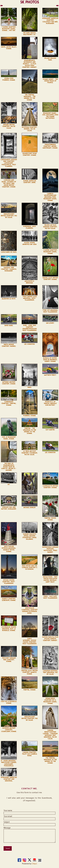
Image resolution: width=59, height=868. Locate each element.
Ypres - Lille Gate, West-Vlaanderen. (50, 597)
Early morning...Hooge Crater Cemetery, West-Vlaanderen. (30, 641)
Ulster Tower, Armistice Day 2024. (30, 244)
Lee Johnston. (30, 344)
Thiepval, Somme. (29, 690)
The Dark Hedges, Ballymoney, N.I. (29, 34)
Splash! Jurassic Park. (50, 59)
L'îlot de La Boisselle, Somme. (9, 702)
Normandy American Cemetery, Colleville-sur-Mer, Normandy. (50, 21)
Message (7, 828)
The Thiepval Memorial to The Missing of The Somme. (50, 760)
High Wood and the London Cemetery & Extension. (29, 568)
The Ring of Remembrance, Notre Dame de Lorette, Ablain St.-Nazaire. (9, 467)
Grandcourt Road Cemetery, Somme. (29, 154)
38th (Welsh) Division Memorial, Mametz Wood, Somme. (9, 549)
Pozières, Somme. (30, 416)
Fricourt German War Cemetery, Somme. (9, 660)
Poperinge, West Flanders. (29, 227)
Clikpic (34, 864)
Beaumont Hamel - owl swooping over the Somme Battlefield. (50, 116)
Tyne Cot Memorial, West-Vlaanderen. (50, 311)
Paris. (30, 387)
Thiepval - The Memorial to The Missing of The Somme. (30, 431)
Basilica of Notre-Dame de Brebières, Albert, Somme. (50, 360)
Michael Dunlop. (29, 508)
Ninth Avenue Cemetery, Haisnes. (9, 345)
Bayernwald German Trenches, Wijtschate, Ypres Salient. (50, 550)
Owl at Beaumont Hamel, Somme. (9, 438)
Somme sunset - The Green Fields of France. (50, 81)
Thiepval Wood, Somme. (50, 519)
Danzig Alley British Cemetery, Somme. (50, 279)
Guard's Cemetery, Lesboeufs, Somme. (9, 600)
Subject (7, 822)
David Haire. (9, 326)
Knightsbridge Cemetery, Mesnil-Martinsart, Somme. (50, 146)
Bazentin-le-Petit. (9, 299)
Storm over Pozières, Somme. (9, 79)
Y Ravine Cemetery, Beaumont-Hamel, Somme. (50, 252)
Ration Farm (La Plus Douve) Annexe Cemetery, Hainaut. (50, 639)
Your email (8, 816)
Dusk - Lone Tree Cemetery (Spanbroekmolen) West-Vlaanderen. (30, 328)
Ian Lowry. (50, 323)
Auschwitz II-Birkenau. (29, 282)
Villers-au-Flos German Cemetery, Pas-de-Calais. (50, 227)
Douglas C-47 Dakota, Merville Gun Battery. (50, 403)
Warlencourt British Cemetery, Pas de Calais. (9, 216)
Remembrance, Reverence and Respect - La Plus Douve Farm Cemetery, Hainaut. (29, 64)
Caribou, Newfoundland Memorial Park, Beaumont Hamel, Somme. (50, 197)
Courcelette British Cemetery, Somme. (50, 487)
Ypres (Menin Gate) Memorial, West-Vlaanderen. (30, 298)
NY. (9, 485)
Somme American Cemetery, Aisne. (30, 182)
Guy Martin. (50, 430)
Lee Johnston (50, 453)
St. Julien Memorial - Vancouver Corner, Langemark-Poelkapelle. (9, 763)
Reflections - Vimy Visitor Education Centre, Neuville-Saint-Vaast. (50, 579)
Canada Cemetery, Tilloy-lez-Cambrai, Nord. (30, 754)
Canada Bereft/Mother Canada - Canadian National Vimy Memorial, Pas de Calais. (50, 734)
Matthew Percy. (50, 375)
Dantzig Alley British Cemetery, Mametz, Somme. (29, 672)
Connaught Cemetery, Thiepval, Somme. (9, 403)
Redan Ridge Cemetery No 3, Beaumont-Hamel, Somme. (50, 701)
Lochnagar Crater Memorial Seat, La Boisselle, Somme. (9, 629)
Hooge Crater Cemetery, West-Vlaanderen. (9, 582)
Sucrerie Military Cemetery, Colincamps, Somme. (9, 730)
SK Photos (30, 2)
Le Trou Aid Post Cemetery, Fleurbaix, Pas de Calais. (29, 453)
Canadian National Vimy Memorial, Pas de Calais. (50, 672)
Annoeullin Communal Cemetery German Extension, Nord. (30, 611)
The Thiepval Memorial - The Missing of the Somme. (30, 97)
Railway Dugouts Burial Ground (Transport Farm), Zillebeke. (29, 537)
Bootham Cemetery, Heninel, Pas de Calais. (29, 129)
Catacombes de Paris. (9, 252)
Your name (8, 810)
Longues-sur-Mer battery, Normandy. (9, 508)
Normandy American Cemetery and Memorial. (9, 779)
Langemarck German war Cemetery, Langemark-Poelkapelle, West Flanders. (9, 163)
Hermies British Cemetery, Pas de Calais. (9, 126)
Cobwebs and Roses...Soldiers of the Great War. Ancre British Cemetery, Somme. (9, 183)
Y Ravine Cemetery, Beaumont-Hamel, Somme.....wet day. (9, 29)
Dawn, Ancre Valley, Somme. (9, 48)
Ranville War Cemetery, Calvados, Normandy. (9, 269)
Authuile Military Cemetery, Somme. (9, 383)
